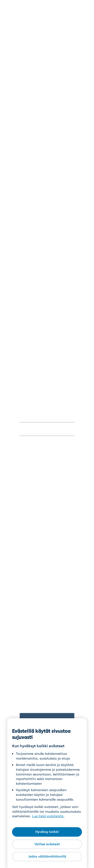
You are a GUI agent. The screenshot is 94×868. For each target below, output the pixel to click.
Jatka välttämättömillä (47, 856)
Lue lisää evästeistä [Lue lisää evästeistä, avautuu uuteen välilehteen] (48, 816)
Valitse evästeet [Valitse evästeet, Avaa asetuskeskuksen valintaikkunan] (47, 844)
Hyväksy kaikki (47, 832)
